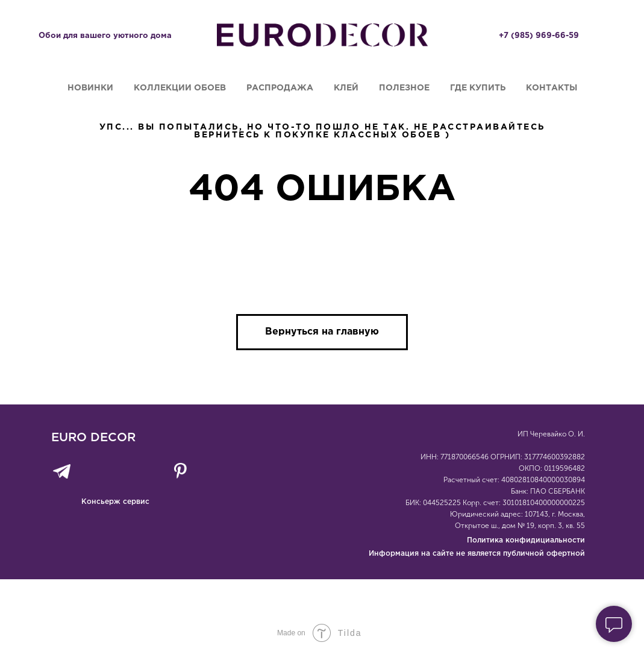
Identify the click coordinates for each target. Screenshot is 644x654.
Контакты (552, 88)
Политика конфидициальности (526, 540)
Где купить (478, 88)
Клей (346, 88)
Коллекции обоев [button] (180, 88)
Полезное (404, 88)
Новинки (90, 88)
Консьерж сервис (115, 502)
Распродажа (280, 88)
